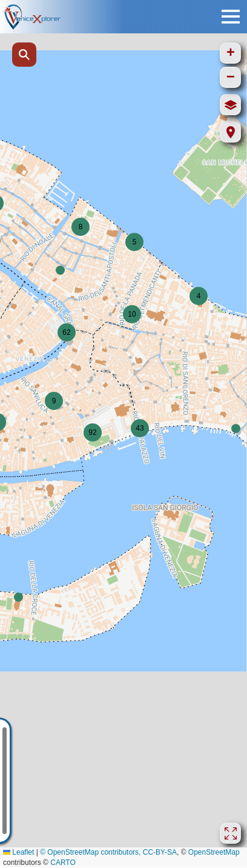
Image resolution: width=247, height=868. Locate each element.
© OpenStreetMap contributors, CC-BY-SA (108, 852)
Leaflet (18, 852)
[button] (236, 429)
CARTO (63, 863)
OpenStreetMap (214, 852)
